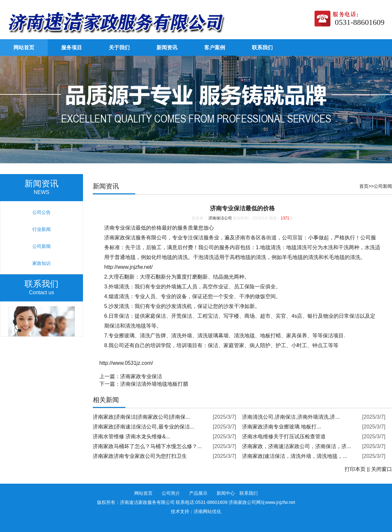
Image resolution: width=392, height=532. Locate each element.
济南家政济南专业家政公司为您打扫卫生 (140, 456)
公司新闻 (383, 186)
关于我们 (119, 48)
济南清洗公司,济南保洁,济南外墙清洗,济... (291, 417)
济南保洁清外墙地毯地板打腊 (154, 384)
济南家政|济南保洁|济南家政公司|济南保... (141, 417)
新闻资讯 (167, 48)
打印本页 (355, 469)
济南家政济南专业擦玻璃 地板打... (282, 427)
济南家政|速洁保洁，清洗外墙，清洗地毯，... (295, 456)
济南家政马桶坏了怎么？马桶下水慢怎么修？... (147, 446)
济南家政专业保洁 (141, 376)
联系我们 (262, 48)
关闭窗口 (382, 469)
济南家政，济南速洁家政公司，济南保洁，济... (296, 446)
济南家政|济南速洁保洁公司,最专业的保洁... (143, 427)
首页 (364, 186)
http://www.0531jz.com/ (126, 363)
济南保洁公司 (220, 218)
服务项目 (72, 48)
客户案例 (215, 48)
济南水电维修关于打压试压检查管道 (284, 436)
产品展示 (198, 493)
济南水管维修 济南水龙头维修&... (131, 436)
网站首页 (24, 48)
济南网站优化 (207, 511)
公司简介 (171, 493)
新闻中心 (226, 493)
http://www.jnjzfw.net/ (129, 267)
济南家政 (115, 238)
